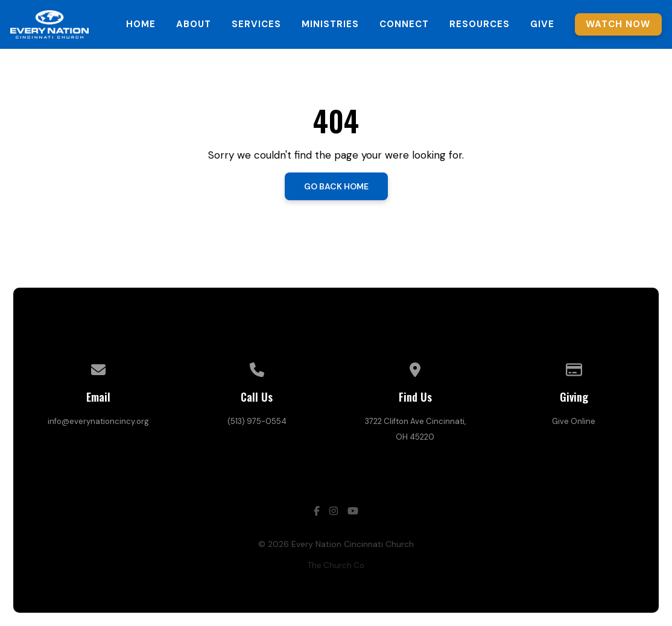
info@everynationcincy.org (98, 421)
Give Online (574, 421)
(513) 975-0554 (257, 421)
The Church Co (336, 565)
